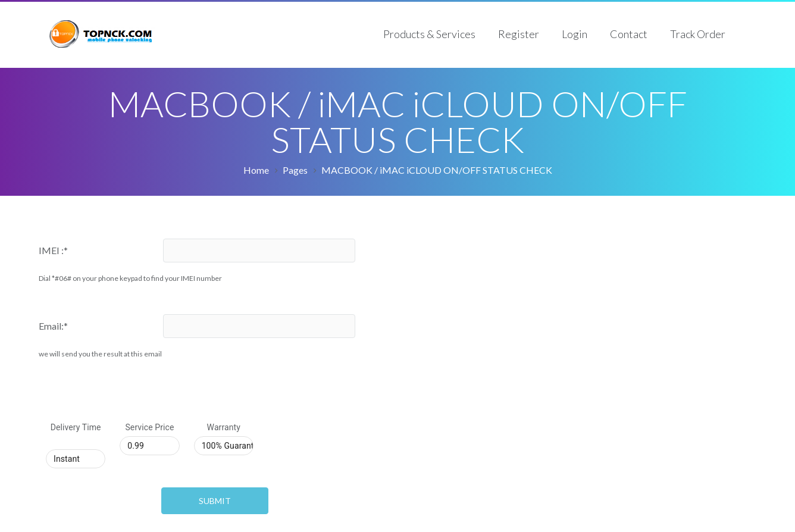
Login (575, 34)
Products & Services (429, 34)
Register (519, 34)
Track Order (698, 34)
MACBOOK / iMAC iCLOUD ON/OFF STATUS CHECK (437, 170)
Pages (295, 170)
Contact (629, 34)
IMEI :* (53, 250)
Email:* (53, 326)
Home (256, 170)
